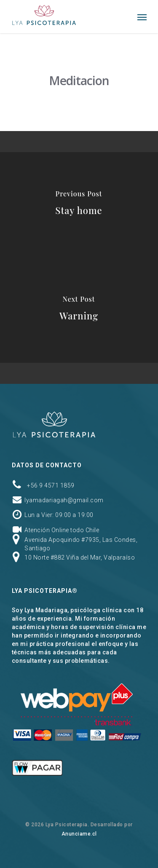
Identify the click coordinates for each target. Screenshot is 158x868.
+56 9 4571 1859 (51, 485)
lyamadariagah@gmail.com (64, 500)
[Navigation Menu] (142, 17)
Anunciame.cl (79, 834)
